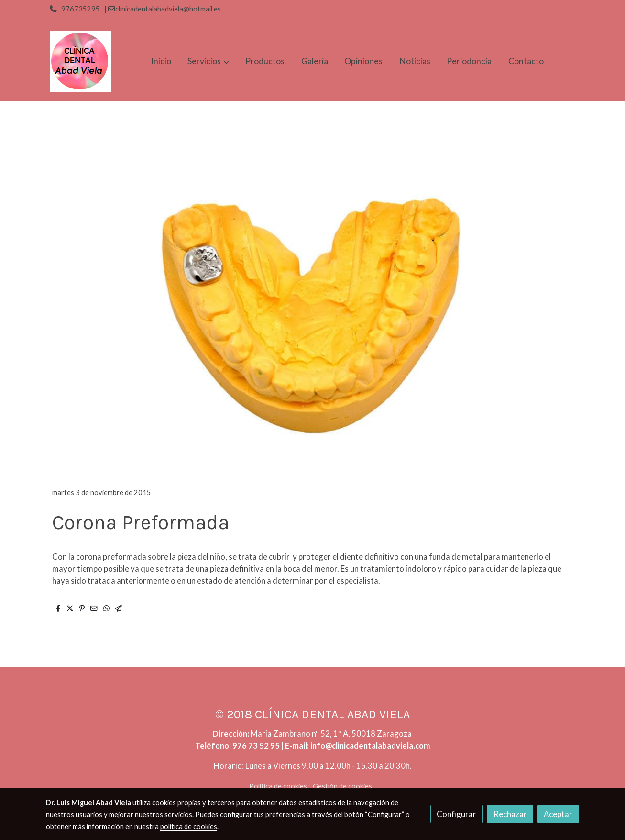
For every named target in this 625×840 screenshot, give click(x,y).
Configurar (456, 814)
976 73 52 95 (256, 746)
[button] (208, 62)
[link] (81, 61)
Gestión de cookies (342, 786)
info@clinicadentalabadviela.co (367, 746)
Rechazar (510, 814)
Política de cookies (278, 786)
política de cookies (189, 826)
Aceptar (558, 814)
